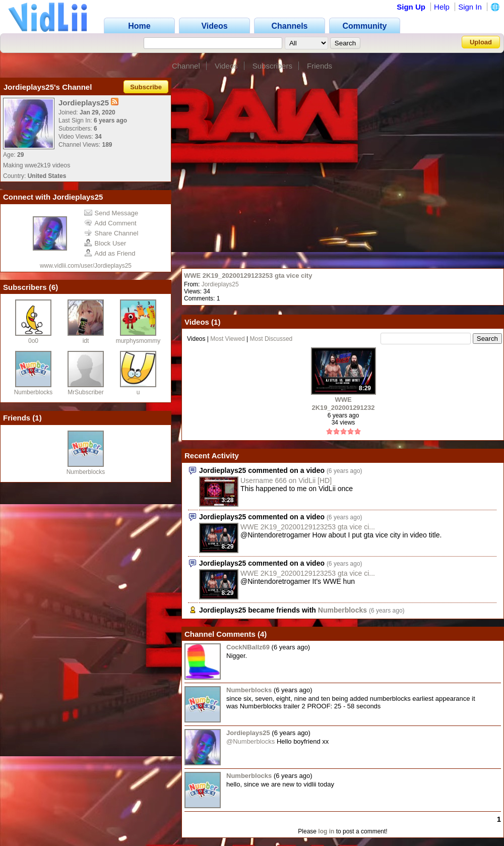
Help (442, 7)
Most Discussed (271, 339)
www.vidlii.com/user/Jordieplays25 (86, 266)
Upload (481, 42)
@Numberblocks (250, 741)
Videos (226, 66)
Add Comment (110, 223)
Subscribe (146, 87)
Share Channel (111, 233)
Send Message (111, 213)
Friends (320, 66)
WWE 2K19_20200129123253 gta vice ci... (308, 527)
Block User (105, 243)
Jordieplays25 (220, 284)
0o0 (33, 341)
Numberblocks (34, 392)
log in (326, 831)
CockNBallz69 (248, 647)
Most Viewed (227, 339)
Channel (186, 66)
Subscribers (272, 66)
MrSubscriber (85, 392)
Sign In (470, 7)
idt (86, 341)
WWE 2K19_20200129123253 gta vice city (248, 276)
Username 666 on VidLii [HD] (286, 480)
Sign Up (411, 7)
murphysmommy (138, 341)
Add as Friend (110, 253)
